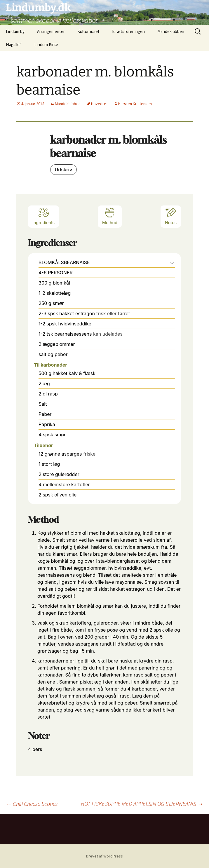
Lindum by (15, 31)
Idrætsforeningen (128, 31)
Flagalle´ (14, 45)
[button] (172, 262)
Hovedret (99, 104)
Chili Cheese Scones (32, 804)
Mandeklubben (171, 31)
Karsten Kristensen (135, 104)
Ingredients (43, 216)
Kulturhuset (88, 31)
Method (110, 216)
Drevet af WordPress (104, 856)
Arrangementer (51, 31)
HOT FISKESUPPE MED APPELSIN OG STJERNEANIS (142, 804)
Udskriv (64, 170)
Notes (171, 216)
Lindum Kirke (46, 45)
